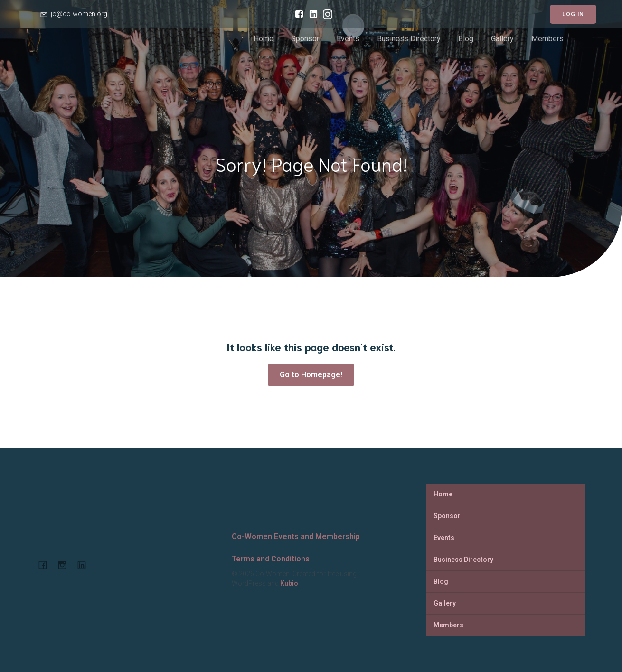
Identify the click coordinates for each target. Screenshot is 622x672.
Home (264, 39)
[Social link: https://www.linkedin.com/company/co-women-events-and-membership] (85, 565)
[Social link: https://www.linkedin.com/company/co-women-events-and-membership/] (311, 14)
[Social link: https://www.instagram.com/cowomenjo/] (325, 14)
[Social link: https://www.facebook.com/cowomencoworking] (297, 14)
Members (547, 39)
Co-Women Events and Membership (296, 537)
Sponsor (305, 39)
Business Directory (409, 39)
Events (348, 39)
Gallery (502, 39)
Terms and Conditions (271, 559)
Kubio (289, 583)
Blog (466, 39)
